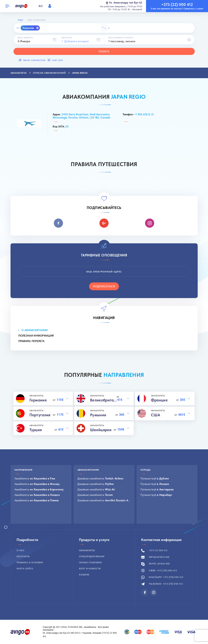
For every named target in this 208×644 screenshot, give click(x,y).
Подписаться (104, 286)
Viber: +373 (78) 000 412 (159, 571)
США (156, 415)
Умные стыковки (90, 562)
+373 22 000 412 (154, 550)
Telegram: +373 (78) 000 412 (162, 584)
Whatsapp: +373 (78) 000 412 (162, 577)
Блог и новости (90, 569)
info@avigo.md (155, 557)
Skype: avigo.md (156, 564)
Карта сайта (25, 569)
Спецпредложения (92, 556)
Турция (36, 430)
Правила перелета (31, 341)
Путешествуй (155, 478)
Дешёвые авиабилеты (100, 478)
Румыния (98, 415)
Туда (20, 20)
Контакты (23, 556)
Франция (159, 400)
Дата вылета (25, 38)
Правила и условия (30, 562)
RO (41, 6)
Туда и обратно (36, 20)
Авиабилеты (35, 478)
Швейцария (101, 430)
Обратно (67, 38)
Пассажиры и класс (121, 38)
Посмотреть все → (26, 519)
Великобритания (103, 400)
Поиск (104, 51)
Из (18, 28)
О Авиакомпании (35, 330)
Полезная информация (36, 336)
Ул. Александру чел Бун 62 (124, 3)
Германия (38, 400)
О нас (21, 550)
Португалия (40, 415)
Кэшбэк (84, 575)
